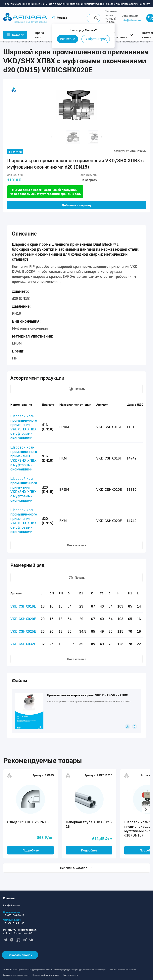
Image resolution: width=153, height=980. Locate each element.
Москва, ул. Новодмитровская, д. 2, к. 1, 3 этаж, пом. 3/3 (20, 931)
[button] (60, 18)
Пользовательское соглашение (123, 970)
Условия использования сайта (16, 975)
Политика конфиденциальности (46, 975)
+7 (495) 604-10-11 (14, 915)
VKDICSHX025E (23, 631)
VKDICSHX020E (23, 619)
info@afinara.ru (131, 20)
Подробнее (31, 850)
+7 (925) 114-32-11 (111, 22)
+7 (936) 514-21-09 (14, 923)
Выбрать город (96, 39)
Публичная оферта (71, 975)
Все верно (68, 39)
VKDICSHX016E (23, 606)
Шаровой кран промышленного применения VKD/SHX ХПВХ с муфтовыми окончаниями (24, 427)
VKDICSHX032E (23, 644)
